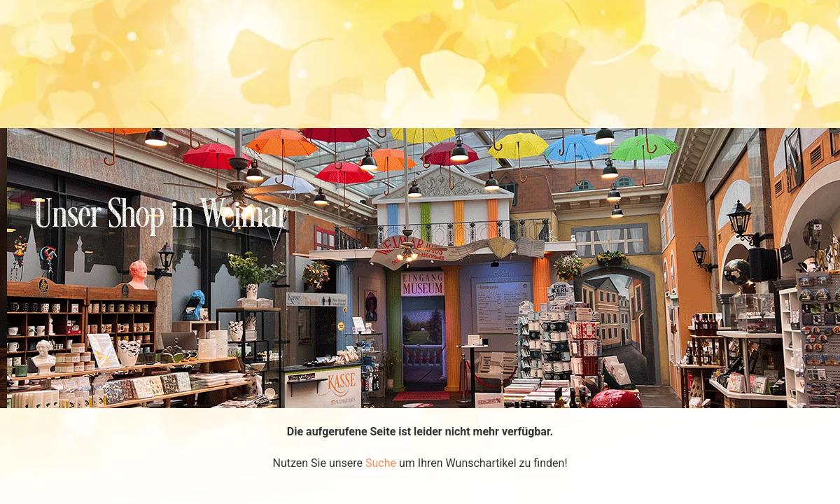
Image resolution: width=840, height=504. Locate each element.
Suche (381, 463)
